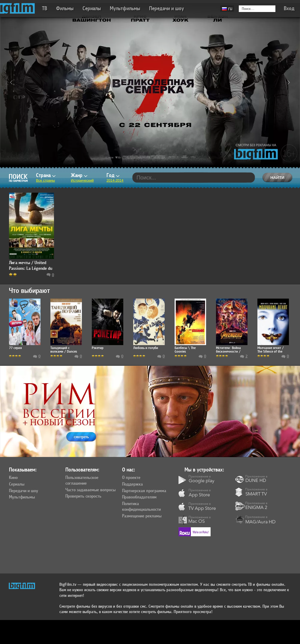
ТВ (45, 9)
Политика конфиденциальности (141, 507)
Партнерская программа (144, 491)
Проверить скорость (83, 496)
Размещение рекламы (142, 516)
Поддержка (132, 484)
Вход (289, 9)
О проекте (131, 478)
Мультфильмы (125, 9)
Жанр (79, 175)
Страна (46, 175)
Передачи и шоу (166, 9)
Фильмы (65, 9)
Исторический (82, 180)
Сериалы (92, 9)
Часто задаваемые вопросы (90, 490)
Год (113, 175)
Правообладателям (139, 497)
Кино (13, 478)
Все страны (45, 180)
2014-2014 (115, 180)
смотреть (81, 437)
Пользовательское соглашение (82, 481)
